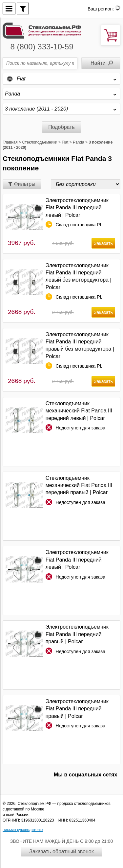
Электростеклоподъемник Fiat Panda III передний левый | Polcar (77, 208)
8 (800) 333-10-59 (42, 47)
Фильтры (22, 184)
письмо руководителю (23, 830)
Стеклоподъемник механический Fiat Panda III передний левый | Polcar (79, 411)
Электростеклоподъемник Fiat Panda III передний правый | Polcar (77, 634)
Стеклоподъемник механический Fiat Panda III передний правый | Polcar (79, 485)
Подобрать (61, 127)
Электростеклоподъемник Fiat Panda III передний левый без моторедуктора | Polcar (79, 276)
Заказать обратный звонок (61, 851)
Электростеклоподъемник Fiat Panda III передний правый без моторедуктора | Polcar (80, 345)
